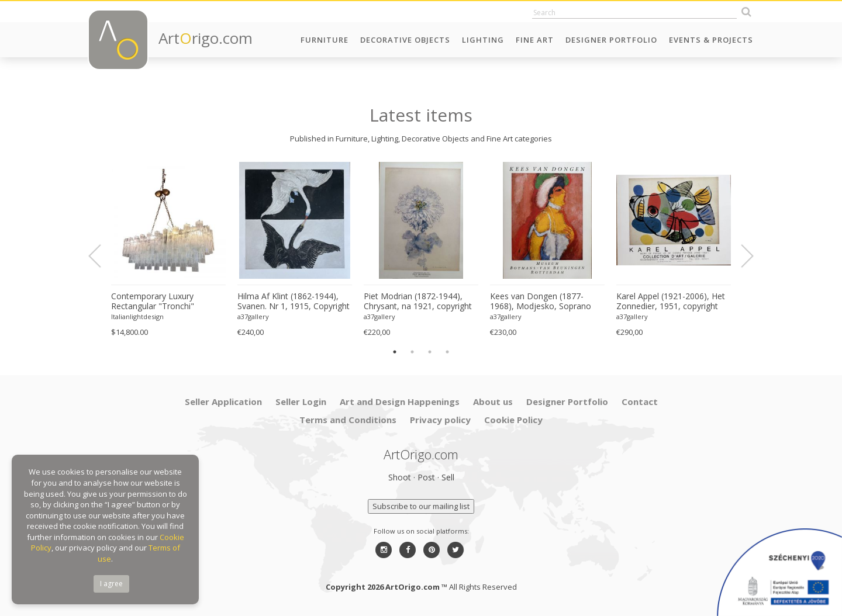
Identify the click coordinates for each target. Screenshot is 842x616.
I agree (111, 584)
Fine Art (535, 40)
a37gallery (253, 316)
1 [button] (395, 352)
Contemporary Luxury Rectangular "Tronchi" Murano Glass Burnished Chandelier (158, 302)
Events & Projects (711, 40)
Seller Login (301, 402)
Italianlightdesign (137, 316)
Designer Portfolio (611, 40)
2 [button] (412, 352)
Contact (640, 402)
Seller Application (223, 402)
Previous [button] (102, 256)
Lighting (483, 40)
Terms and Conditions (348, 420)
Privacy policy (440, 420)
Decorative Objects (405, 40)
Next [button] (740, 256)
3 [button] (430, 352)
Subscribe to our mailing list (421, 506)
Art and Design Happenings (400, 402)
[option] (168, 250)
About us (493, 402)
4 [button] (447, 352)
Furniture (325, 40)
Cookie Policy (513, 420)
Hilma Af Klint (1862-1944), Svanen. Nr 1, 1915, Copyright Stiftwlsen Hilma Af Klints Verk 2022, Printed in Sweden (294, 302)
